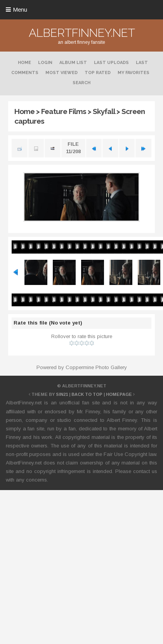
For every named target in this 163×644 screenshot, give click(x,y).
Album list (73, 63)
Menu (20, 9)
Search (81, 83)
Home (24, 63)
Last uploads (111, 63)
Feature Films (64, 111)
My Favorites (134, 73)
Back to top (87, 394)
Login (45, 63)
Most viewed (62, 73)
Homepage (119, 394)
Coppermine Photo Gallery (96, 367)
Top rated (98, 73)
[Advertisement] (73, 568)
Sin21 (62, 394)
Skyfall (104, 111)
